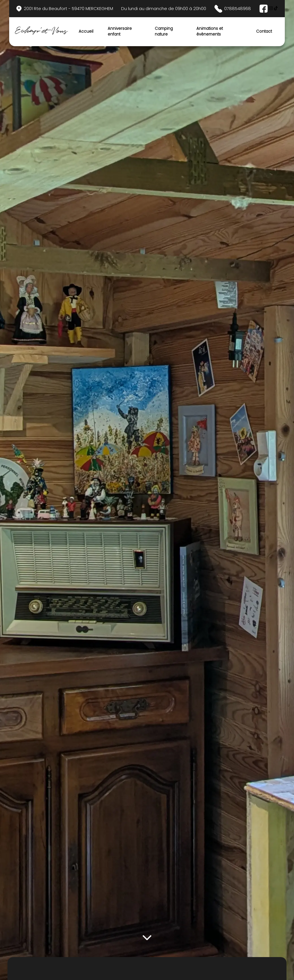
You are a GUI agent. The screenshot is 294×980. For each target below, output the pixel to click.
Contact (264, 31)
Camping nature (164, 31)
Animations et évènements (210, 31)
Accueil (86, 31)
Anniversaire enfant (120, 31)
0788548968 (233, 9)
